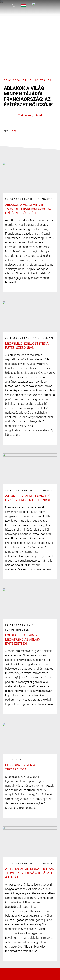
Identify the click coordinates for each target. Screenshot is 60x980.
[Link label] (30, 225)
